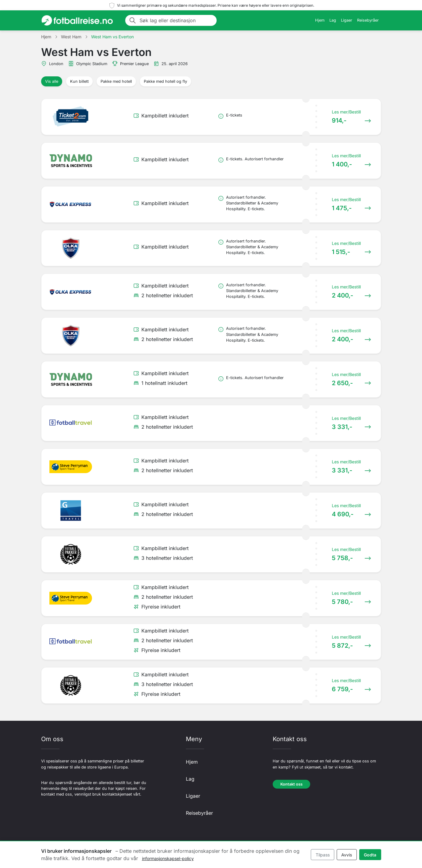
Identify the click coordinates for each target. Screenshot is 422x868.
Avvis (347, 855)
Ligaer (347, 20)
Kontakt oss (291, 784)
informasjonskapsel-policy (168, 858)
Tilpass (323, 855)
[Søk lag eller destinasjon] (176, 20)
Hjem (320, 20)
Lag (333, 20)
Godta (370, 855)
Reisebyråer (368, 20)
